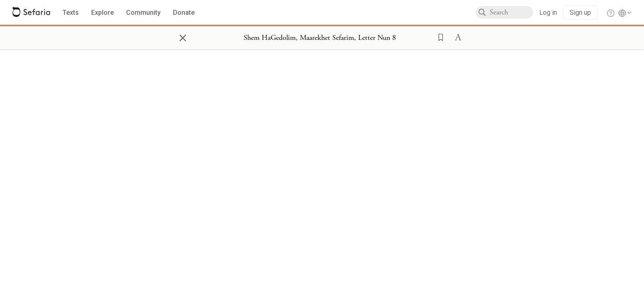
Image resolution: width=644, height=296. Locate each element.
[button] (438, 37)
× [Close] (183, 37)
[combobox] (511, 12)
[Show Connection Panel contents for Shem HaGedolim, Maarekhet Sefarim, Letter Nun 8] (320, 38)
